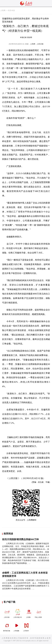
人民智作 (26, 626)
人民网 (3, 10)
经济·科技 (11, 10)
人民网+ (29, 613)
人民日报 (7, 613)
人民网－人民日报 (37, 44)
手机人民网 (39, 613)
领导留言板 (7, 626)
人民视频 (17, 626)
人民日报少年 (18, 613)
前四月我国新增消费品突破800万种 (20, 539)
